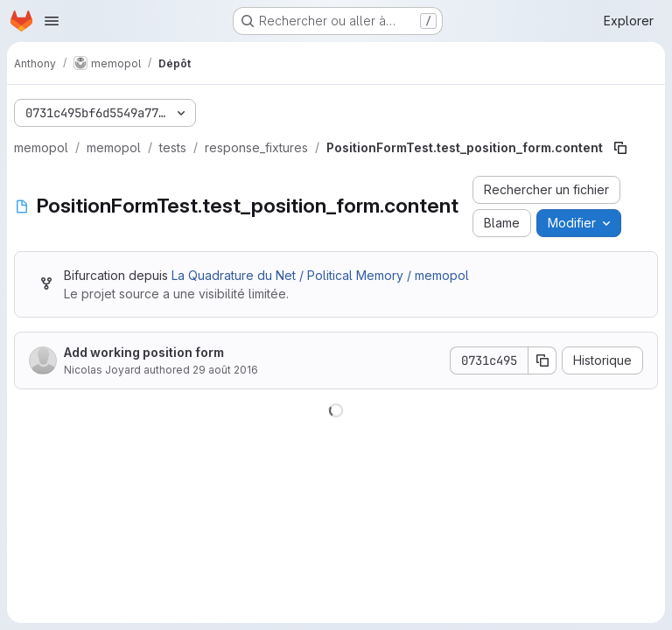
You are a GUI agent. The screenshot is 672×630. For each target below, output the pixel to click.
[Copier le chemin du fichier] (620, 148)
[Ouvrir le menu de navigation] (52, 21)
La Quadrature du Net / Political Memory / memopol (320, 275)
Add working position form (144, 352)
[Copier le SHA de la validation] (542, 360)
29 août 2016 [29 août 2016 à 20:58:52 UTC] (225, 370)
